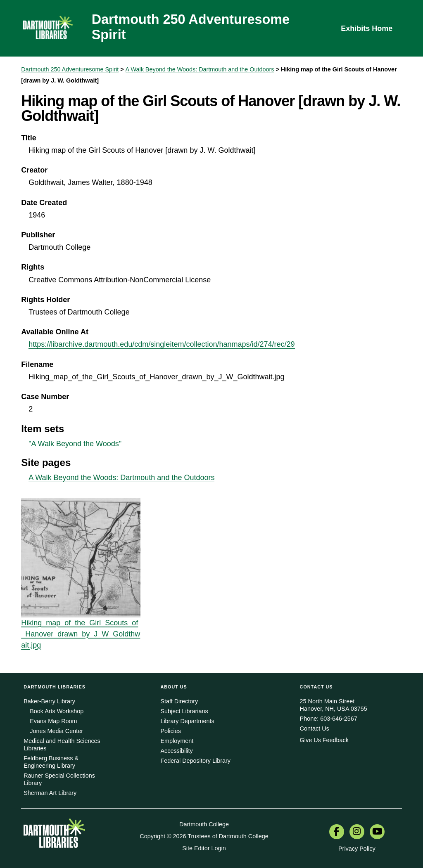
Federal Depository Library (195, 761)
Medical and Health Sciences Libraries (62, 745)
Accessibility (176, 751)
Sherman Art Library (50, 793)
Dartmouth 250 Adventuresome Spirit (70, 69)
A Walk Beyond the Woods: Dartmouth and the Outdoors (200, 69)
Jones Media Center (56, 731)
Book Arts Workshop (57, 711)
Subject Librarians (184, 711)
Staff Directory (179, 701)
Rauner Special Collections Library (59, 779)
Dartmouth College (204, 824)
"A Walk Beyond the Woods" (75, 444)
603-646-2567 (339, 719)
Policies (171, 731)
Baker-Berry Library (49, 701)
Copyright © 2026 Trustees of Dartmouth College (204, 836)
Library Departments (187, 721)
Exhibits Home (367, 28)
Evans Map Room (53, 721)
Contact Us (315, 728)
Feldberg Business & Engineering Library (51, 762)
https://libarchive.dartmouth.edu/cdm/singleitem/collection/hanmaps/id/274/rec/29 (162, 344)
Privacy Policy (357, 849)
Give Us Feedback (324, 740)
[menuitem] (337, 833)
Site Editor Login (204, 848)
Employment (177, 741)
